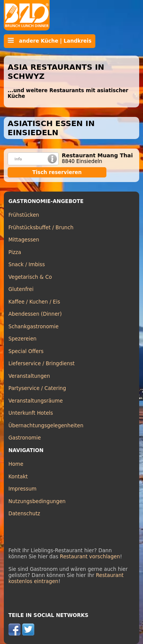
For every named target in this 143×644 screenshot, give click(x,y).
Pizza (15, 252)
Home (16, 464)
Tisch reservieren (57, 172)
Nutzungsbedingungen (37, 501)
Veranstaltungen (29, 376)
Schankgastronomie (34, 327)
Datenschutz (24, 514)
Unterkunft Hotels (31, 413)
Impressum (22, 489)
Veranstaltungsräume (36, 401)
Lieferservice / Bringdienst (42, 364)
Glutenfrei (21, 289)
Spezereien (22, 339)
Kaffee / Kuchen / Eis (34, 302)
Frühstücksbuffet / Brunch (41, 228)
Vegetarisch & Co (30, 277)
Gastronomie (25, 438)
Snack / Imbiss (27, 264)
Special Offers (26, 351)
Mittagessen (24, 240)
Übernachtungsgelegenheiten (46, 426)
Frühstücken (24, 215)
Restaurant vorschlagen (90, 557)
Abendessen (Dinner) (35, 314)
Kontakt (18, 477)
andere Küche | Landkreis (50, 41)
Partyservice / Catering (37, 388)
